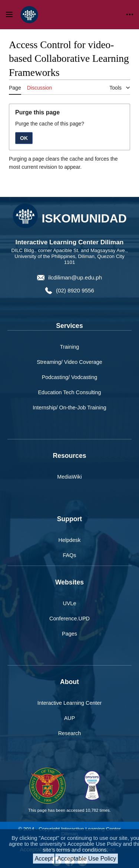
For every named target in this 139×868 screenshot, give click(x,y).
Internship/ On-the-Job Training (69, 408)
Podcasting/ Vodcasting (70, 377)
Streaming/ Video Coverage (69, 362)
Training (69, 347)
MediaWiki (69, 477)
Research (70, 733)
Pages (69, 634)
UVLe (70, 603)
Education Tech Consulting (69, 392)
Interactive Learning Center (70, 703)
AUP (70, 718)
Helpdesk (70, 540)
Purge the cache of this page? (50, 124)
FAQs (70, 555)
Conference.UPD (69, 619)
